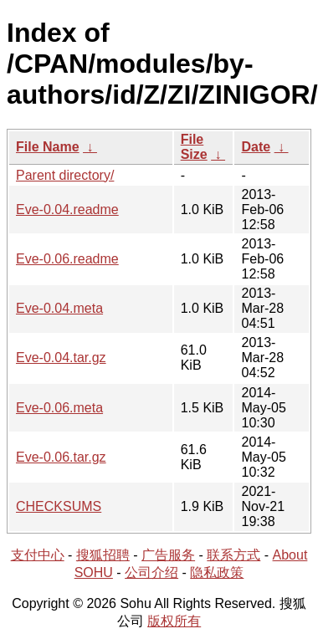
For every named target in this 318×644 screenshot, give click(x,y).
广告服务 (168, 555)
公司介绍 (151, 572)
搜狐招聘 (103, 555)
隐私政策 (217, 572)
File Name (48, 147)
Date (256, 147)
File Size (194, 147)
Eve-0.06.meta (59, 408)
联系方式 (233, 555)
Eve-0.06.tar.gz (61, 457)
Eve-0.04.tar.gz (61, 358)
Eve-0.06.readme (67, 259)
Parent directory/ (65, 175)
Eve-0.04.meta (59, 308)
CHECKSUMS (59, 506)
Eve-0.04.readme (67, 210)
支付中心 (38, 555)
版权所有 (174, 621)
